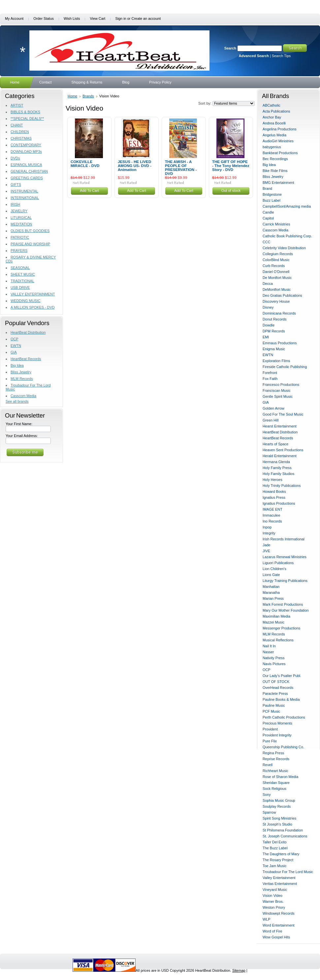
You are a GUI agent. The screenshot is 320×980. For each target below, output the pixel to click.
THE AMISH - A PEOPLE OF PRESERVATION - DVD (181, 168)
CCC (267, 242)
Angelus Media (274, 135)
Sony (267, 794)
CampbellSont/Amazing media (287, 206)
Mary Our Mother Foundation (286, 610)
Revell (268, 765)
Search (230, 48)
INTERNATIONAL (25, 198)
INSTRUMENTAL (24, 191)
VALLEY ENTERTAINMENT (33, 294)
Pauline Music (274, 705)
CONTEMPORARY (26, 145)
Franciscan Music (277, 390)
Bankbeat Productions (280, 153)
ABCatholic (272, 105)
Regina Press (273, 753)
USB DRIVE (20, 287)
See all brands (17, 401)
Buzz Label (272, 200)
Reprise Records (276, 759)
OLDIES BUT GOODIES (30, 231)
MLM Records (22, 379)
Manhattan (271, 587)
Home (72, 96)
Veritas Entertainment (280, 884)
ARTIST (17, 105)
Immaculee (271, 515)
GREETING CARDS (27, 178)
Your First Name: (19, 424)
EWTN (16, 346)
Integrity (269, 533)
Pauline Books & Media (281, 699)
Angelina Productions (280, 129)
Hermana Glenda (276, 462)
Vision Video (272, 896)
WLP (267, 919)
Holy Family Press (277, 468)
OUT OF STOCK (276, 682)
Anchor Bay (272, 117)
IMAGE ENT (272, 509)
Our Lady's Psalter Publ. (282, 676)
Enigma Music (274, 349)
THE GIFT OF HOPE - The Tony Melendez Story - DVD (231, 166)
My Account (14, 18)
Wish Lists (72, 18)
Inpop (267, 527)
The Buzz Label (275, 848)
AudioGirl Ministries (278, 141)
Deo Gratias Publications (282, 295)
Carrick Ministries (276, 224)
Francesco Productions (281, 385)
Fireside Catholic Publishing (285, 367)
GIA (14, 352)
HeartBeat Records (26, 359)
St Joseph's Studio (277, 824)
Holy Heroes (272, 480)
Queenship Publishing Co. (283, 747)
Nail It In (269, 646)
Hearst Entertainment (280, 426)
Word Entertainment (279, 925)
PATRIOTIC (20, 237)
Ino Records (272, 521)
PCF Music (271, 711)
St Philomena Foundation (283, 830)
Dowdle (269, 325)
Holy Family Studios (278, 474)
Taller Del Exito (275, 842)
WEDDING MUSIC (26, 301)
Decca (268, 284)
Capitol (268, 218)
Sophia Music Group (279, 800)
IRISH (15, 204)
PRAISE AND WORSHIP (30, 244)
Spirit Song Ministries (279, 818)
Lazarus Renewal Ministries (285, 557)
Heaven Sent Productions (283, 450)
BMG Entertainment (278, 183)
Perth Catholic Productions (284, 717)
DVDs (15, 158)
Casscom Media (23, 396)
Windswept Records (279, 913)
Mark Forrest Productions (283, 604)
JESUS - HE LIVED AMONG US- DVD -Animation (135, 166)
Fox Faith (270, 379)
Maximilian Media (276, 616)
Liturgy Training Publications (285, 581)
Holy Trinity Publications (282, 486)
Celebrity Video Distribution (284, 248)
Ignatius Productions (279, 503)
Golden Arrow (273, 408)
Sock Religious (274, 789)
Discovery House (276, 301)
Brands (88, 96)
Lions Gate (271, 575)
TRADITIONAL (22, 281)
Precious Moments (277, 723)
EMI (266, 337)
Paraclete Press (275, 693)
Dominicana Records (279, 313)
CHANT (17, 125)
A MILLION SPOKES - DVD (33, 307)
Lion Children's (274, 569)
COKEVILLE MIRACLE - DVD (85, 164)
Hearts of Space (275, 444)
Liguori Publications (278, 563)
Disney (268, 307)
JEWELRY (19, 211)
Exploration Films (276, 361)
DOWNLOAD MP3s (26, 152)
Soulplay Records (277, 806)
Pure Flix (270, 741)
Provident (270, 729)
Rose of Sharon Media (280, 777)
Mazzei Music (273, 622)
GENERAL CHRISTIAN (29, 171)
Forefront (270, 373)
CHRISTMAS (21, 138)
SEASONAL (20, 268)
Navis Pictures (274, 664)
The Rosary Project (278, 860)
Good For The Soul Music (283, 414)
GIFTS (16, 185)
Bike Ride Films (275, 171)
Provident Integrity (277, 735)
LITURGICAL (21, 218)
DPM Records (274, 331)
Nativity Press (273, 658)
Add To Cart (89, 190)
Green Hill (271, 420)
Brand (267, 188)
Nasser (268, 652)
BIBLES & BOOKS (25, 112)
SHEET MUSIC (23, 274)
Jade (267, 545)
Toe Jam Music (275, 866)
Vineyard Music (275, 890)
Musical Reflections (278, 640)
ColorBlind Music (276, 260)
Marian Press (273, 598)
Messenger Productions (281, 628)
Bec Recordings (275, 159)
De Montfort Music (277, 278)
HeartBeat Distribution (28, 332)
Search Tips (281, 56)
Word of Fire (272, 931)
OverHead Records (278, 688)
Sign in (121, 18)
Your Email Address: (22, 436)
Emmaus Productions (280, 343)
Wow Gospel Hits (276, 937)
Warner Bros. (273, 901)
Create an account (146, 18)
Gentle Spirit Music (278, 396)
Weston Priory (274, 907)
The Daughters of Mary (281, 854)
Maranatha (271, 592)
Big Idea (17, 365)
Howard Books (274, 491)
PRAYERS (19, 251)
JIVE (266, 551)
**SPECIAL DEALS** (27, 118)
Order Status (44, 18)
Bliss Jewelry (21, 372)
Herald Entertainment (280, 456)
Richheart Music (275, 771)
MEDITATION (21, 224)
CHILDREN (20, 132)
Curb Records (274, 266)
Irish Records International (284, 539)
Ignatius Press (274, 497)
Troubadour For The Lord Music (288, 872)
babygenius (272, 147)
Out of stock (231, 190)
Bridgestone (272, 194)
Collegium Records (278, 254)
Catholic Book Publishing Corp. (287, 236)
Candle (268, 212)
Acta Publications (276, 111)
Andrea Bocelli (274, 123)
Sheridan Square (276, 783)
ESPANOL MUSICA (26, 165)
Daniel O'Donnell (276, 272)
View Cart (97, 18)
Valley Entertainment (279, 878)
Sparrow (269, 812)
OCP (15, 339)
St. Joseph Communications (285, 836)
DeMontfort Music (277, 289)
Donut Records (275, 319)
